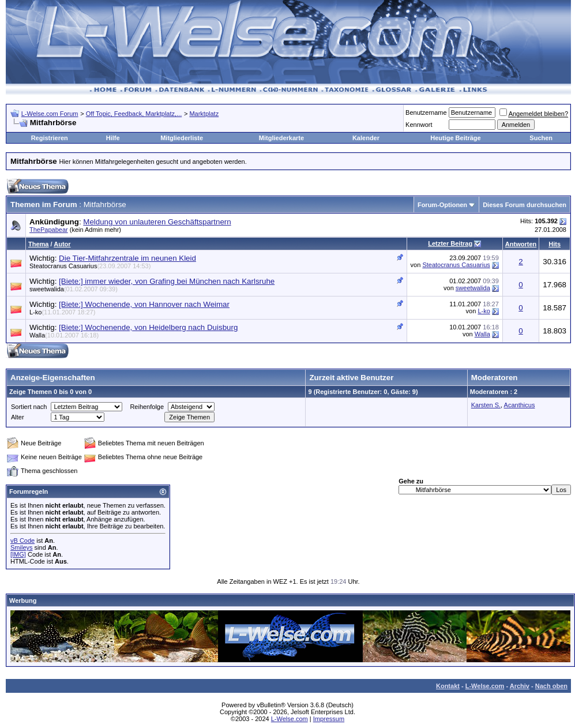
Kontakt (448, 686)
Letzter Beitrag (450, 243)
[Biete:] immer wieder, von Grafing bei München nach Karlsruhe (167, 281)
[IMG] (18, 554)
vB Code (22, 541)
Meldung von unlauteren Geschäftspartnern (157, 222)
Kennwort (419, 125)
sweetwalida (74, 289)
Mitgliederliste (182, 138)
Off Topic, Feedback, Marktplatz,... (134, 114)
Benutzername (426, 112)
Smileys (22, 547)
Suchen (541, 138)
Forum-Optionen (442, 205)
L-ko (62, 312)
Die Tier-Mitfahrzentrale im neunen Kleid (127, 258)
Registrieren (50, 138)
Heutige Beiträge (455, 138)
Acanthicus (520, 405)
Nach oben (551, 686)
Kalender (366, 138)
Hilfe (113, 138)
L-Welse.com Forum (50, 114)
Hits (555, 244)
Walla (64, 335)
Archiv (520, 686)
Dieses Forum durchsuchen (525, 205)
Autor (62, 244)
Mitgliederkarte (281, 138)
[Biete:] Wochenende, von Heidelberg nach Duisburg (148, 327)
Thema (38, 244)
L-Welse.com (485, 686)
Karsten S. (486, 405)
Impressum (329, 719)
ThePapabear (49, 230)
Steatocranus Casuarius (90, 266)
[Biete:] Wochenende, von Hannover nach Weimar (144, 304)
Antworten (521, 244)
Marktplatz (204, 114)
